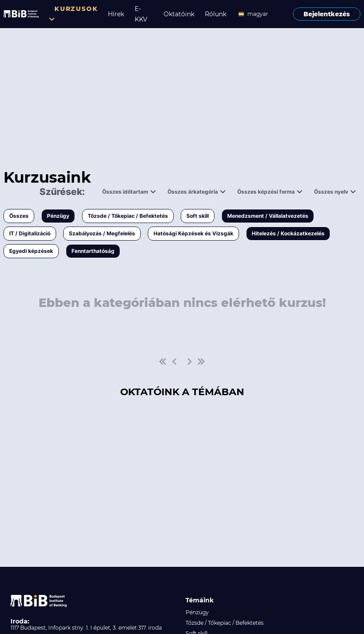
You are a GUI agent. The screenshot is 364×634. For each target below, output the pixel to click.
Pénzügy (58, 216)
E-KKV (141, 14)
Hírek (116, 14)
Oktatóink (179, 14)
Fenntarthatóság (93, 251)
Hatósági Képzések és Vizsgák (193, 233)
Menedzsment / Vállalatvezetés (268, 216)
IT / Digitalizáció (30, 233)
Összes (19, 216)
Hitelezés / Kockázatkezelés (288, 233)
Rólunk (216, 14)
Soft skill (198, 216)
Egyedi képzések (31, 251)
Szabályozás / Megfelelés (102, 233)
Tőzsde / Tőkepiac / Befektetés (128, 216)
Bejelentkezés (327, 14)
